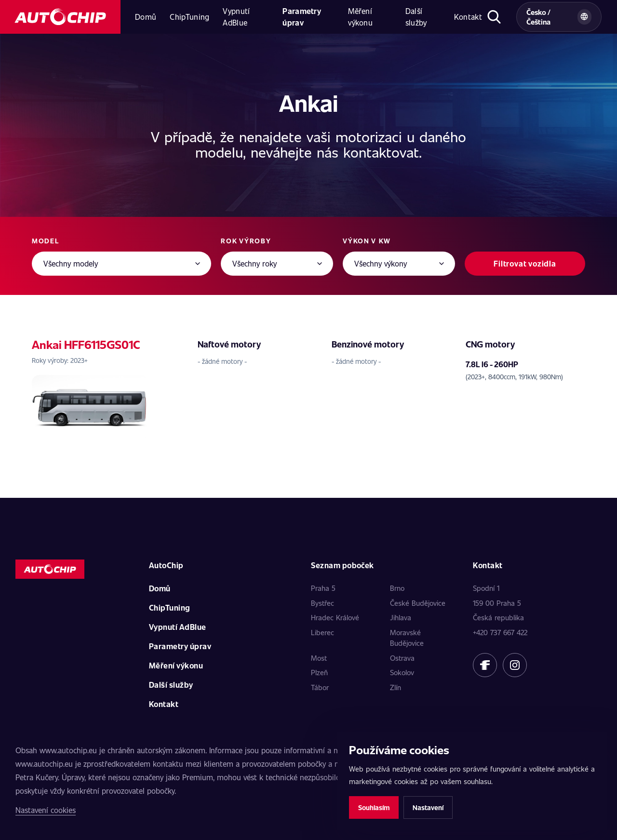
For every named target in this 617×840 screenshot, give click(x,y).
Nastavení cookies (46, 810)
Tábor (320, 687)
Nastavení (428, 807)
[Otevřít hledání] (494, 17)
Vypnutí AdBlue (236, 17)
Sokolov (402, 672)
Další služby (416, 17)
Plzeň (319, 672)
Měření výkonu (360, 17)
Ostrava (402, 658)
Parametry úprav (302, 17)
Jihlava (401, 617)
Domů (146, 17)
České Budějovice (418, 603)
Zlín (396, 687)
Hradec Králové (335, 617)
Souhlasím (374, 807)
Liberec (322, 632)
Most (319, 658)
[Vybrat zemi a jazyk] (559, 17)
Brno (397, 588)
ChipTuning (189, 17)
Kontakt (468, 17)
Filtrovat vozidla (525, 263)
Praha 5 (323, 588)
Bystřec (322, 603)
